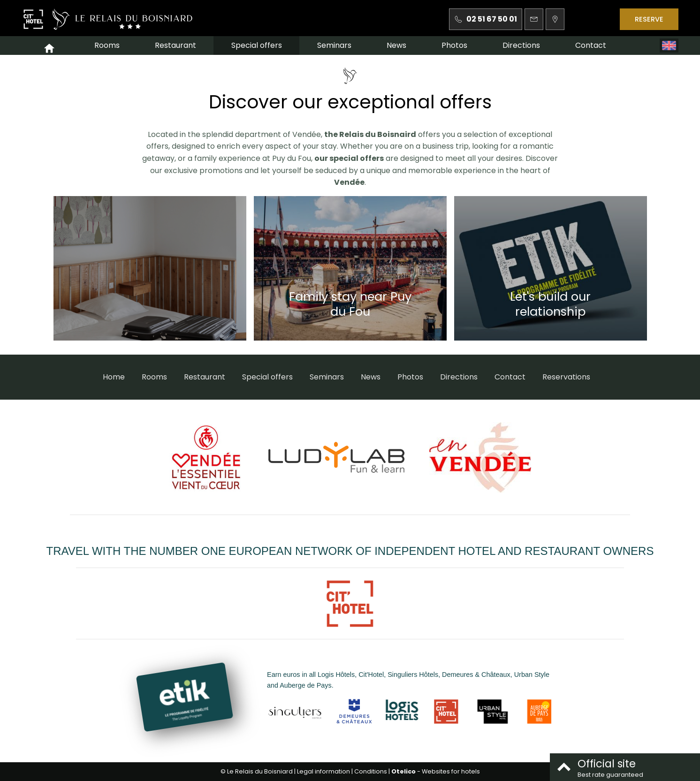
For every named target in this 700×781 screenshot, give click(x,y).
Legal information (323, 771)
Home (114, 377)
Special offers (257, 45)
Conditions (371, 771)
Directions (521, 45)
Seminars (334, 45)
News (396, 45)
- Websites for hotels (436, 771)
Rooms (107, 45)
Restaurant (175, 45)
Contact (591, 45)
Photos (454, 45)
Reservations (566, 377)
